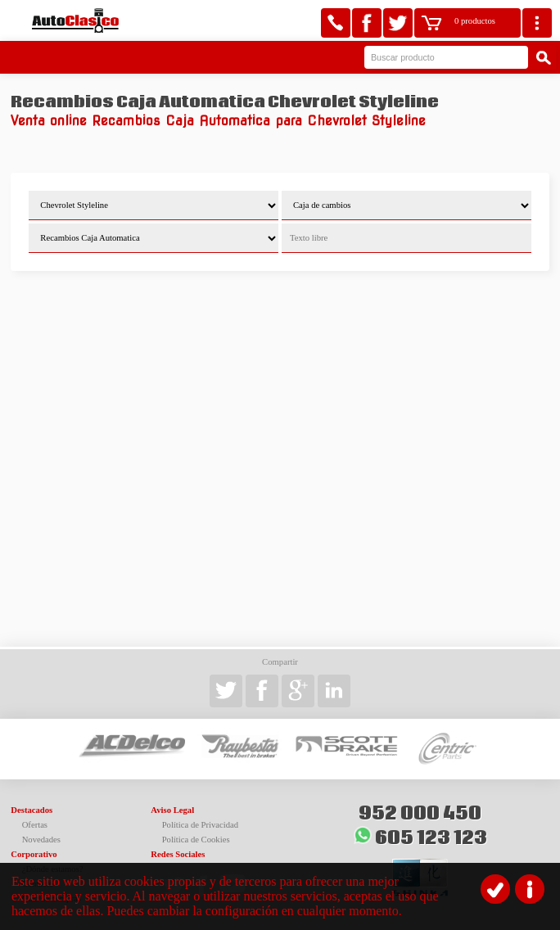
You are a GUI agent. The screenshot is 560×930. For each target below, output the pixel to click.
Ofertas (35, 825)
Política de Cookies (196, 840)
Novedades (41, 840)
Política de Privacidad (201, 825)
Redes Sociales (178, 854)
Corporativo (34, 854)
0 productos (475, 21)
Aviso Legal (172, 810)
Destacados (32, 810)
